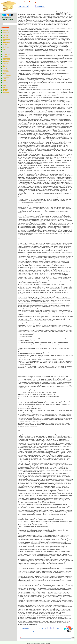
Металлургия (6, 55)
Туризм (4, 79)
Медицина (5, 53)
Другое (4, 41)
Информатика (6, 42)
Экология (5, 89)
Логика (4, 49)
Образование (6, 58)
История (5, 44)
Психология (6, 67)
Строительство (7, 75)
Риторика (5, 70)
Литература (6, 48)
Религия (5, 68)
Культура (5, 46)
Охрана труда (6, 60)
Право (4, 65)
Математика (6, 51)
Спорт (4, 73)
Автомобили (6, 30)
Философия (6, 82)
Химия (4, 86)
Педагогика (6, 61)
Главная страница (6, 18)
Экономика (5, 91)
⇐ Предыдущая (23, 6)
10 (58, 628)
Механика (5, 56)
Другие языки (6, 39)
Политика (5, 63)
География (5, 36)
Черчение (5, 87)
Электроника (6, 92)
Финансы (5, 84)
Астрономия (6, 32)
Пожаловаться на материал (44, 643)
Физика (4, 80)
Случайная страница (7, 19)
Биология (5, 34)
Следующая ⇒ (40, 6)
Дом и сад (5, 37)
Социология (6, 72)
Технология (6, 77)
